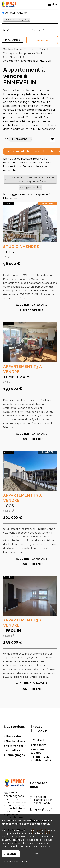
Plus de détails (32, 397)
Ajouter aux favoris (32, 391)
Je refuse (33, 854)
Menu (53, 4)
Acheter (9, 13)
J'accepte (11, 854)
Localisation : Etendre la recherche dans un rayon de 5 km (32, 179)
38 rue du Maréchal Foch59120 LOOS (43, 800)
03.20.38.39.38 (43, 809)
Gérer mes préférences (15, 862)
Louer (22, 13)
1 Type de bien (31, 187)
